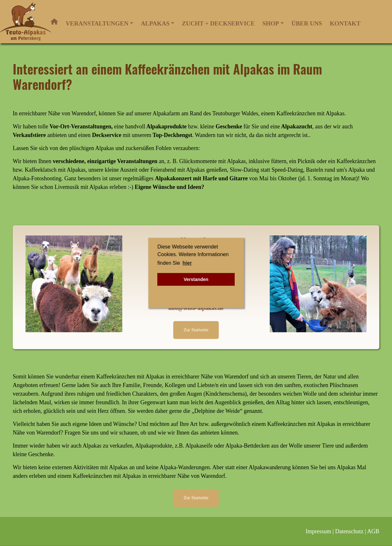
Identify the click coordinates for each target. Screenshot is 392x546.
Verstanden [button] (196, 279)
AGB (373, 531)
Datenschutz (349, 531)
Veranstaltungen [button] (97, 23)
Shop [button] (271, 23)
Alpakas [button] (155, 23)
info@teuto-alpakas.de (196, 308)
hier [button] (187, 263)
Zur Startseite (196, 330)
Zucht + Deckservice (218, 23)
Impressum (318, 531)
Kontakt (345, 23)
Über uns (307, 23)
